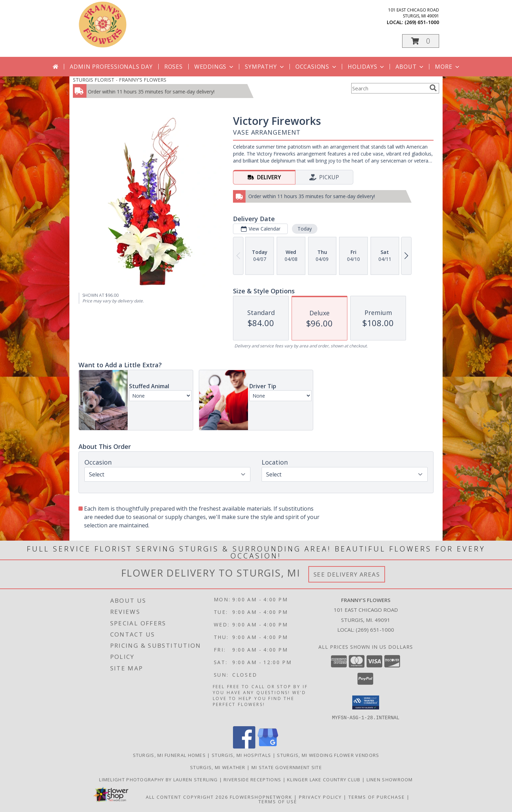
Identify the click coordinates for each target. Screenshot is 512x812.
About (410, 67)
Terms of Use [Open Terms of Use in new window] (278, 801)
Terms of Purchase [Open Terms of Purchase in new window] (377, 797)
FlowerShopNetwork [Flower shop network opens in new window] (261, 797)
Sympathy (265, 67)
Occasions (317, 67)
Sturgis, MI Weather (218, 767)
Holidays (367, 67)
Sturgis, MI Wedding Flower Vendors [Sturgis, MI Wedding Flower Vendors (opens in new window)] (328, 755)
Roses (174, 67)
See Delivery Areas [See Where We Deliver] (347, 574)
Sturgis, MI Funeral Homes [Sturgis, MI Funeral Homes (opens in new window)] (170, 755)
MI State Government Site (287, 767)
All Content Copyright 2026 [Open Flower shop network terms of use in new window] (187, 797)
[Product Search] (389, 88)
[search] (433, 88)
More (448, 67)
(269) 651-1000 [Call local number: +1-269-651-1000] (422, 22)
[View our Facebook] (244, 746)
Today (305, 229)
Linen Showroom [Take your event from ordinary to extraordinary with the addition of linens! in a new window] (390, 779)
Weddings (214, 67)
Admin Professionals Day (111, 67)
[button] (421, 41)
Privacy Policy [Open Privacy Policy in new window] (320, 797)
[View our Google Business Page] (268, 746)
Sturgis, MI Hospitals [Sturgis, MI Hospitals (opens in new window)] (241, 755)
